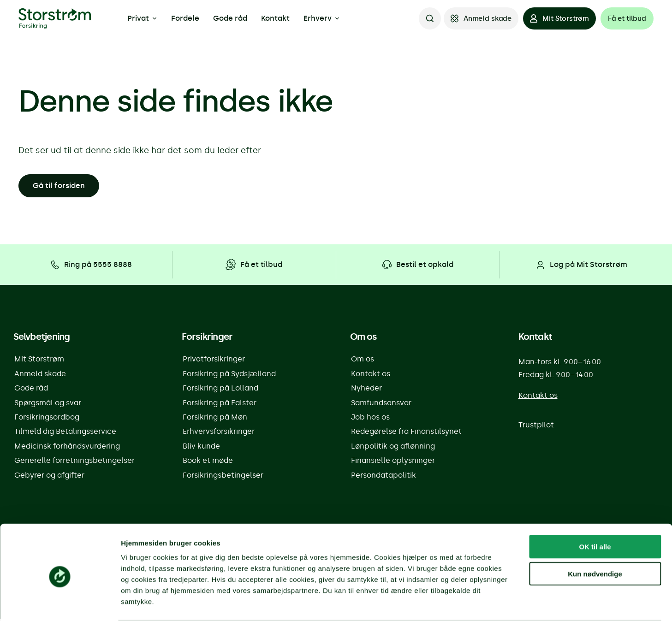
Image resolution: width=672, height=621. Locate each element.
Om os (363, 359)
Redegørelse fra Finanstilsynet (406, 433)
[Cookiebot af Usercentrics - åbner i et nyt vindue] (60, 603)
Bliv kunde (201, 448)
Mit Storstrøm (39, 359)
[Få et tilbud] (627, 18)
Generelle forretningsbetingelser (74, 463)
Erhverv (322, 18)
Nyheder (366, 389)
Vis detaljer (479, 603)
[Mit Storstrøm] (559, 18)
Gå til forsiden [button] (59, 186)
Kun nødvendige (595, 538)
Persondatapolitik (384, 477)
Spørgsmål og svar (48, 404)
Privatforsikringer (214, 359)
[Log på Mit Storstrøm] (581, 265)
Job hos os (370, 418)
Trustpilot (536, 425)
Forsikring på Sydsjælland (229, 374)
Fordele (185, 18)
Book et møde (208, 463)
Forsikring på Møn (215, 418)
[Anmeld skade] (481, 18)
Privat (142, 18)
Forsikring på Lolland (220, 389)
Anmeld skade (40, 374)
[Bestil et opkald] (418, 265)
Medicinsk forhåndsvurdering (67, 448)
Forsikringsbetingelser (223, 477)
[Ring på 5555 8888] (91, 265)
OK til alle (595, 511)
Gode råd (230, 18)
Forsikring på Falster (220, 404)
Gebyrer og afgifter (49, 477)
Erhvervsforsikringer (219, 433)
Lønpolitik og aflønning (393, 448)
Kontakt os (371, 374)
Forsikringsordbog (47, 418)
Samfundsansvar (381, 404)
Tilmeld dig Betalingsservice (65, 433)
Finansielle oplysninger (393, 463)
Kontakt (275, 18)
